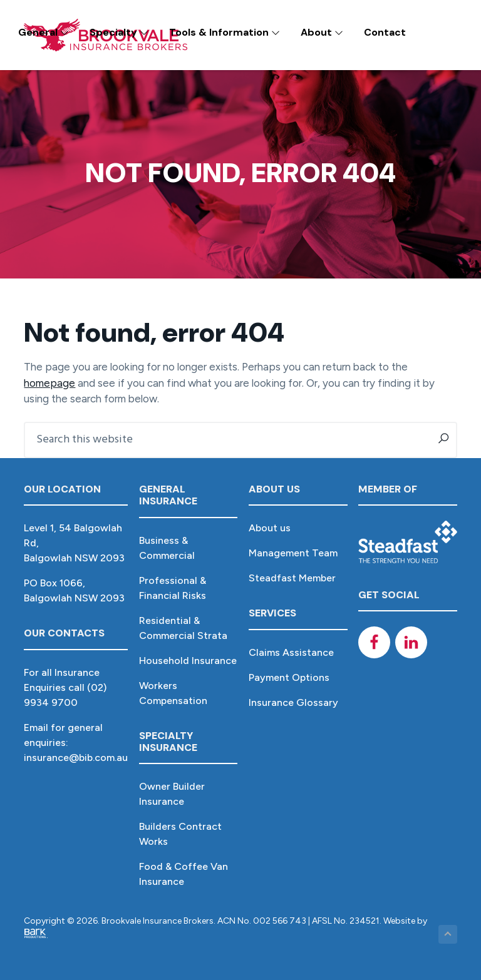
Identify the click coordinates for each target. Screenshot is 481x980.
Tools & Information (225, 32)
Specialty (119, 32)
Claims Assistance (291, 652)
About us (270, 528)
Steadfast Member (292, 578)
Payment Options (289, 677)
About (322, 32)
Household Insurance (188, 661)
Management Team (293, 553)
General (44, 32)
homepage (49, 383)
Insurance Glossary (293, 702)
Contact (385, 32)
